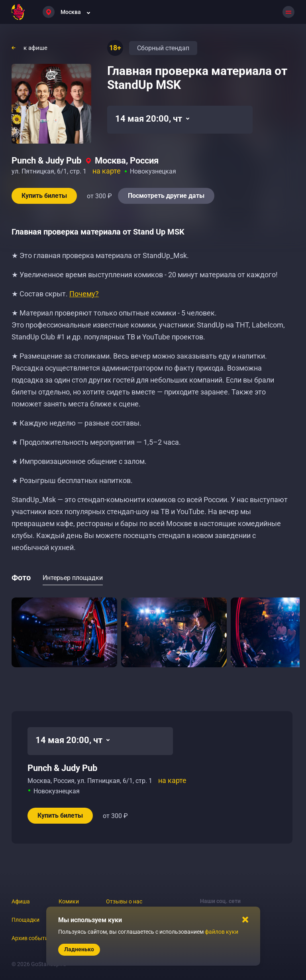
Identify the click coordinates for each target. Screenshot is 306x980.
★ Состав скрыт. (55, 294)
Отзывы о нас (124, 901)
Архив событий (31, 938)
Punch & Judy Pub (46, 161)
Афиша (21, 901)
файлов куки (222, 932)
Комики (69, 901)
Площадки (25, 920)
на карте (107, 171)
